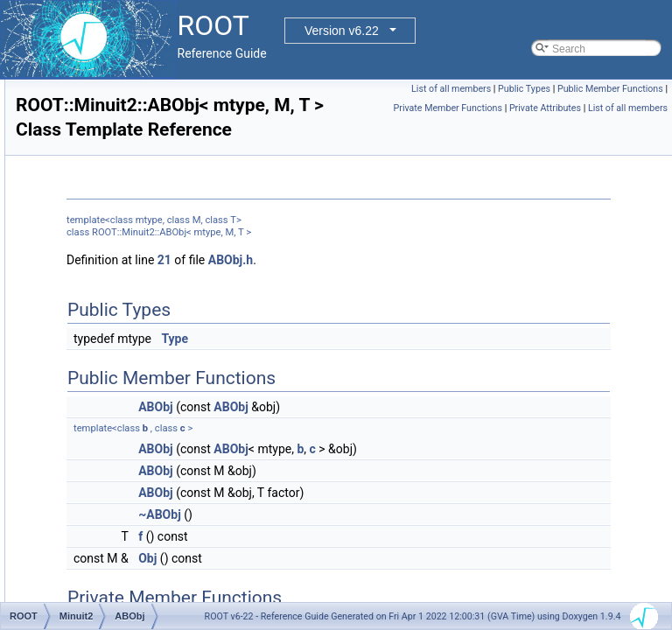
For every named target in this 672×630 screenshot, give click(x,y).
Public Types (637, 89)
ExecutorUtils (103, 99)
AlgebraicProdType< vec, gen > (159, 599)
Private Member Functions (613, 108)
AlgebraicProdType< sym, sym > (161, 542)
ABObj (101, 349)
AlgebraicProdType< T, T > (147, 580)
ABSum (104, 426)
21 (383, 284)
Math (84, 253)
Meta (84, 291)
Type (393, 363)
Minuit (86, 311)
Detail (85, 80)
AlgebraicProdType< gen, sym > (161, 484)
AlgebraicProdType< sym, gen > (161, 522)
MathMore (95, 272)
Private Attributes (545, 127)
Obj (366, 583)
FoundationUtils (108, 157)
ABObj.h (449, 284)
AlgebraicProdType (130, 445)
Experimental (102, 118)
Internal (89, 214)
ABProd (104, 407)
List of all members (564, 89)
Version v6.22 (342, 31)
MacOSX (93, 234)
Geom (86, 176)
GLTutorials (98, 195)
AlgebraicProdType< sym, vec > (160, 561)
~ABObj (378, 539)
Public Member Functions (499, 108)
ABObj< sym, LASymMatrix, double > (172, 368)
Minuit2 (89, 330)
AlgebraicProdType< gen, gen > (160, 465)
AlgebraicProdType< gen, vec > (159, 503)
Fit (77, 137)
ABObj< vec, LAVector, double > (161, 388)
